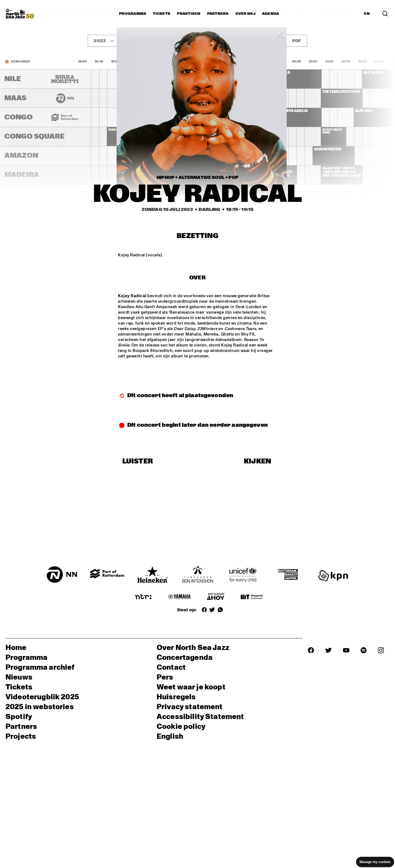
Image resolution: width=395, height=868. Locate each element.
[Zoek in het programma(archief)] (385, 14)
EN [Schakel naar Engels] (367, 14)
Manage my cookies (375, 862)
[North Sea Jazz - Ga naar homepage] (20, 14)
